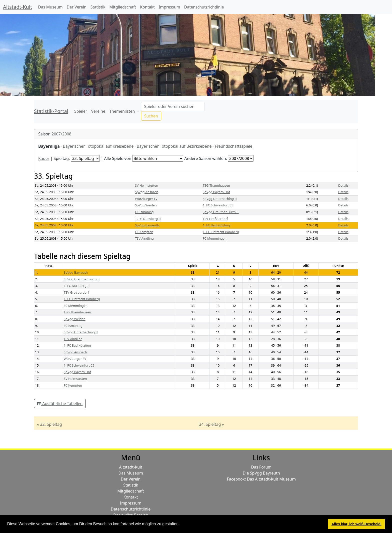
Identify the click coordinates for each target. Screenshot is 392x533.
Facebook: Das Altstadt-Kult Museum (261, 479)
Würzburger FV (146, 199)
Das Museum (50, 7)
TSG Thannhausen (216, 185)
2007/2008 (61, 134)
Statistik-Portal (51, 111)
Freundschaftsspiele (233, 146)
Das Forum (261, 467)
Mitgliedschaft (123, 7)
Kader (44, 158)
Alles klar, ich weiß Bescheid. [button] (356, 524)
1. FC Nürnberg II (148, 219)
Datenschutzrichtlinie (204, 7)
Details (343, 185)
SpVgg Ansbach (147, 192)
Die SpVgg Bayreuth (261, 473)
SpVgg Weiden (146, 205)
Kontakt (147, 7)
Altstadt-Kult (17, 7)
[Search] (173, 106)
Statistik (98, 7)
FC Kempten (144, 232)
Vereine (98, 111)
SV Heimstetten (146, 185)
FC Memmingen (215, 238)
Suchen (151, 116)
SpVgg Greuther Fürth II (221, 212)
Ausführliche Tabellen (60, 404)
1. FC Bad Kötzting (216, 225)
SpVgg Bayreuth (147, 225)
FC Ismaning (144, 212)
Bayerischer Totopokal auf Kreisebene (98, 146)
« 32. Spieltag (49, 424)
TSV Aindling (144, 238)
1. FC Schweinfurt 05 (218, 205)
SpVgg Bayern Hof (216, 192)
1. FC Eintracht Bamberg (221, 232)
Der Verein (77, 7)
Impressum (169, 7)
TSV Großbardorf (215, 219)
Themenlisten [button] (122, 111)
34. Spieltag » (211, 424)
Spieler (81, 111)
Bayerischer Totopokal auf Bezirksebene (174, 146)
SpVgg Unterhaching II (220, 199)
